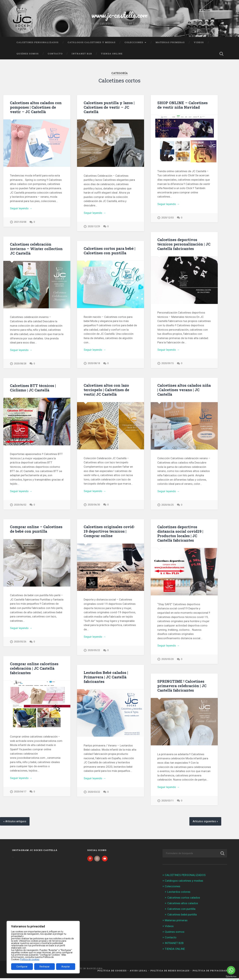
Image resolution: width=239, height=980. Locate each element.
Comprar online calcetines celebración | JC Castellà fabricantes (34, 669)
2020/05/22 (94, 651)
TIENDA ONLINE (112, 54)
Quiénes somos (28, 54)
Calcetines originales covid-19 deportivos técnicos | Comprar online (109, 532)
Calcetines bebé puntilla (182, 916)
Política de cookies (30, 959)
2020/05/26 (20, 643)
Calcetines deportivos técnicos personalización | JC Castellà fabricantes (184, 244)
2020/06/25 (167, 506)
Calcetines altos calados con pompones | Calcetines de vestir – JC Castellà (36, 107)
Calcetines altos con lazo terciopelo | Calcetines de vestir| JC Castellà (106, 390)
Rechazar (45, 967)
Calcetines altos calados (183, 905)
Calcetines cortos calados (184, 899)
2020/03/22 (94, 793)
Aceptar (66, 967)
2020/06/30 (94, 505)
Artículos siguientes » (205, 823)
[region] (43, 947)
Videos (199, 42)
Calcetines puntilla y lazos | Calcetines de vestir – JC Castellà (109, 107)
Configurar (22, 967)
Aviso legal (138, 972)
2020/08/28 (20, 364)
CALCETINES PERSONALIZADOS (38, 42)
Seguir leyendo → (21, 208)
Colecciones (134, 42)
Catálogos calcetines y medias (92, 42)
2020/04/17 (20, 793)
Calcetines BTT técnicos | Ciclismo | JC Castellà (33, 388)
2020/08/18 (94, 364)
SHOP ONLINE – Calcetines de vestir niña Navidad (182, 105)
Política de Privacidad (210, 972)
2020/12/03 (167, 218)
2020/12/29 (94, 227)
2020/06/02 (20, 505)
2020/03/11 (167, 802)
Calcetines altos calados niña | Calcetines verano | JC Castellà (184, 390)
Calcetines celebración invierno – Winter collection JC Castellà (36, 249)
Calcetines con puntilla (181, 911)
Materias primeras (170, 42)
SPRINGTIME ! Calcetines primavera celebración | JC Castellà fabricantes (182, 687)
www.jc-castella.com (119, 15)
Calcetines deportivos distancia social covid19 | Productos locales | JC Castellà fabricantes (180, 534)
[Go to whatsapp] (231, 970)
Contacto (55, 54)
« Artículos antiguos (15, 823)
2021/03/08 (20, 222)
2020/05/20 (167, 660)
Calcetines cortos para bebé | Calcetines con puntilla (109, 251)
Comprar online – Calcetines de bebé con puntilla (36, 530)
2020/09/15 (167, 364)
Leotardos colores (179, 894)
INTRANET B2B (82, 54)
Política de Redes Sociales (170, 972)
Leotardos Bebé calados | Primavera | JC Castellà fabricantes (106, 678)
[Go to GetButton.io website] (231, 977)
